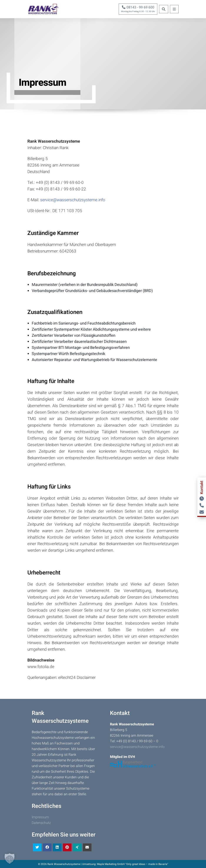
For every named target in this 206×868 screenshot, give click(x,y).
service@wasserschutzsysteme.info (73, 200)
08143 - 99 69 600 (138, 7)
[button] (10, 858)
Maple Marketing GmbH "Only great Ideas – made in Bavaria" (133, 864)
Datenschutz (41, 823)
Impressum (40, 817)
